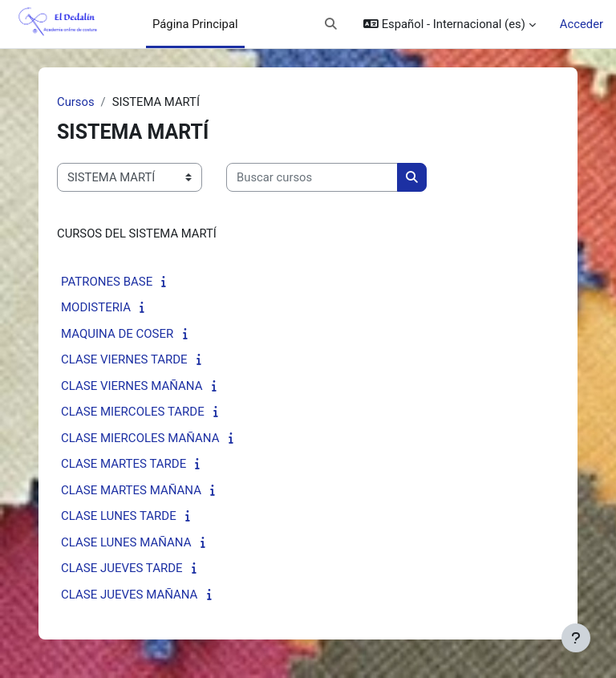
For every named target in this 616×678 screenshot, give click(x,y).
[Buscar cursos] (312, 177)
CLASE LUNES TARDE (119, 516)
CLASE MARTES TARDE (124, 464)
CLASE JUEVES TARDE (122, 568)
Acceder (582, 24)
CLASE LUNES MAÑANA (126, 542)
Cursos (76, 102)
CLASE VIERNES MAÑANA (132, 386)
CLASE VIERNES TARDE (124, 359)
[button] (332, 24)
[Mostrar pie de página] (576, 638)
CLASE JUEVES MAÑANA (129, 595)
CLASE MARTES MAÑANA (131, 490)
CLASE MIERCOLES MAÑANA (140, 438)
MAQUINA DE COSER (117, 334)
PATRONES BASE (107, 282)
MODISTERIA (96, 307)
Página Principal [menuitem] (195, 24)
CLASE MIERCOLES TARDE (133, 412)
